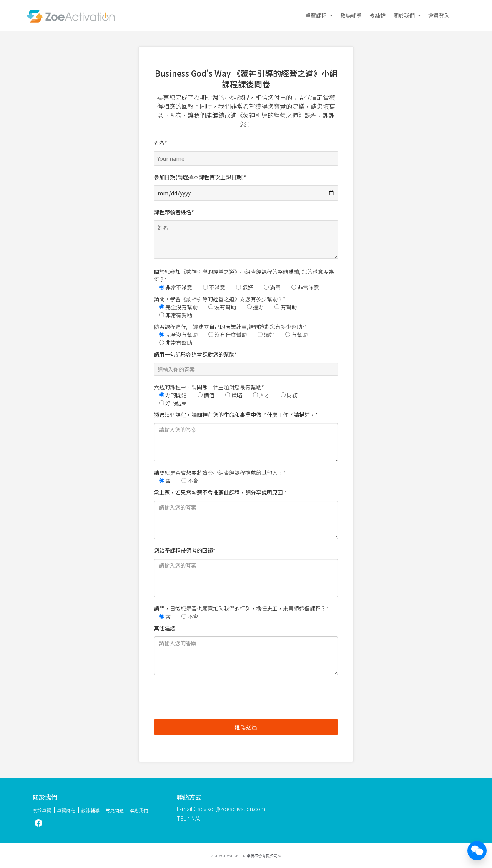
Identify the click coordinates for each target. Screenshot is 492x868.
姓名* (246, 151)
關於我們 (404, 15)
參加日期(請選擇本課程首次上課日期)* (246, 185)
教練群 (377, 15)
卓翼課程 (316, 15)
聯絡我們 (139, 810)
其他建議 (246, 650)
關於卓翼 (42, 810)
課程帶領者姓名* (246, 235)
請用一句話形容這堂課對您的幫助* (246, 363)
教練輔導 (351, 15)
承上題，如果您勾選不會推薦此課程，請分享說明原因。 (246, 514)
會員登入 (439, 15)
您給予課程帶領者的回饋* (246, 572)
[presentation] (212, 698)
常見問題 (115, 810)
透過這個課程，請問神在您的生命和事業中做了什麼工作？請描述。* (246, 436)
